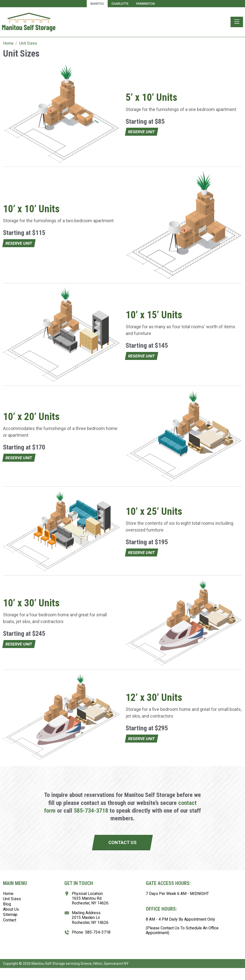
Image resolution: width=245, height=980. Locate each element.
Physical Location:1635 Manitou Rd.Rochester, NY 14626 (90, 898)
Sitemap (10, 915)
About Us (11, 909)
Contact (10, 920)
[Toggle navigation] (237, 22)
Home (8, 894)
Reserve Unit (141, 132)
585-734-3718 (91, 811)
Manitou (97, 4)
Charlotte (120, 4)
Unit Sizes (12, 899)
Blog (7, 904)
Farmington (145, 4)
